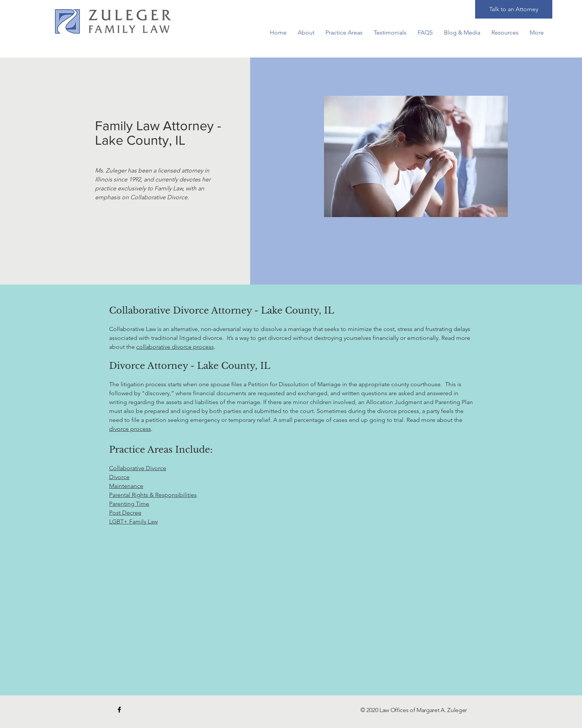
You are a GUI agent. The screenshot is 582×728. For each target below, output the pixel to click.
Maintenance (126, 486)
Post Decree (125, 513)
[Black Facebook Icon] (119, 710)
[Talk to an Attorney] (514, 9)
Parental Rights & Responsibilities (153, 495)
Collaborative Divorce (138, 468)
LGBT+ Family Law (133, 522)
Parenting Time (129, 504)
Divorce (119, 477)
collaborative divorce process (175, 347)
